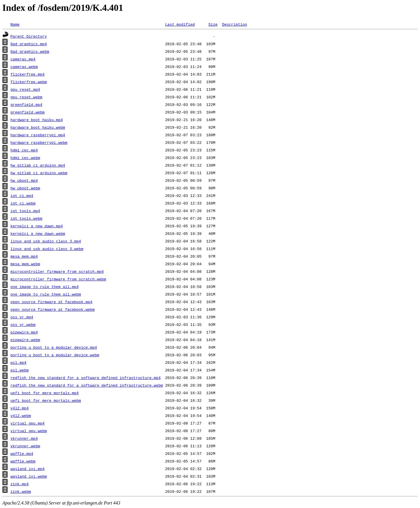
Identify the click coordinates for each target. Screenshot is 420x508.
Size (213, 24)
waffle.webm (23, 461)
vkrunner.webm (25, 446)
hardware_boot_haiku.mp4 (37, 120)
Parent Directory (29, 36)
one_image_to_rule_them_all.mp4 (45, 287)
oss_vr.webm (23, 324)
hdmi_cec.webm (25, 158)
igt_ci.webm (23, 203)
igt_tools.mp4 (25, 211)
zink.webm (21, 491)
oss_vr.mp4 (22, 317)
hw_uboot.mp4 (24, 180)
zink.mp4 (20, 484)
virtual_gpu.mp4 (28, 423)
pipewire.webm (25, 340)
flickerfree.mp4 (28, 74)
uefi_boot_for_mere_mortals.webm (46, 400)
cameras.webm (24, 67)
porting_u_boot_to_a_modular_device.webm (55, 355)
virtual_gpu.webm (29, 431)
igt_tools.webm (26, 218)
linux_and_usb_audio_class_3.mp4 (46, 241)
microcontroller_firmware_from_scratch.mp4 (57, 271)
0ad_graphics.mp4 (29, 44)
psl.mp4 (19, 362)
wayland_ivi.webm (29, 476)
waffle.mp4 (22, 453)
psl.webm (20, 370)
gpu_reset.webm (26, 97)
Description (235, 24)
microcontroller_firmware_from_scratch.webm (58, 279)
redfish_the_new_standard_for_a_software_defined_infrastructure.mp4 (86, 378)
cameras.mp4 (23, 59)
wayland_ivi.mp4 (28, 469)
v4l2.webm (21, 416)
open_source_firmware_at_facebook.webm (53, 309)
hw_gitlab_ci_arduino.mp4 (38, 165)
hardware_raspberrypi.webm (39, 142)
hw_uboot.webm (25, 188)
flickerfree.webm (29, 82)
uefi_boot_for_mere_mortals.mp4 (45, 393)
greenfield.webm (28, 112)
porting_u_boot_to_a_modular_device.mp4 (54, 347)
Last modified (180, 24)
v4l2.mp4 (20, 408)
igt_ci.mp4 (22, 195)
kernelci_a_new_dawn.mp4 (37, 226)
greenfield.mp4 (26, 104)
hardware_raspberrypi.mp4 (38, 135)
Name (15, 24)
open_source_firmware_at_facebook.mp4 (51, 302)
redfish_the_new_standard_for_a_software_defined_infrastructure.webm (87, 385)
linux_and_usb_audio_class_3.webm (47, 249)
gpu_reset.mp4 (25, 89)
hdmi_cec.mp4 (24, 150)
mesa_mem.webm (25, 264)
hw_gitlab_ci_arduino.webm (39, 173)
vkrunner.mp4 (24, 438)
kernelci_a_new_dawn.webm (38, 233)
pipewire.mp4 (24, 332)
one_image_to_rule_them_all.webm (46, 294)
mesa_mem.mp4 (24, 256)
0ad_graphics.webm (30, 51)
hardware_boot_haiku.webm (38, 127)
